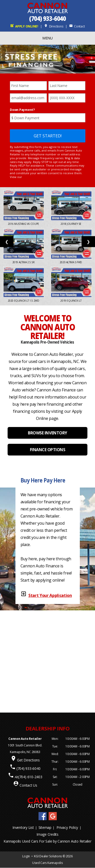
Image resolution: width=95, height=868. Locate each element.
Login (26, 856)
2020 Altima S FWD (71, 262)
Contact (77, 26)
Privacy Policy (67, 827)
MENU (48, 38)
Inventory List (23, 827)
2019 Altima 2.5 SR (24, 262)
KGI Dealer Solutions (48, 856)
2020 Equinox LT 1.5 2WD (24, 301)
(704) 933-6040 (48, 18)
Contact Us (28, 785)
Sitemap (45, 827)
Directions (54, 26)
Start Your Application (50, 595)
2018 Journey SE (71, 224)
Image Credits (48, 834)
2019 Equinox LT (71, 301)
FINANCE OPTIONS (48, 450)
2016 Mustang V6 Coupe (24, 224)
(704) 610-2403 (30, 777)
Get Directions (28, 760)
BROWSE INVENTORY (47, 433)
